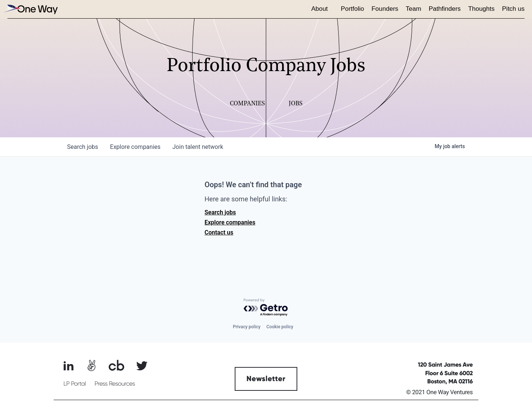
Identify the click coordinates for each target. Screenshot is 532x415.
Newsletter (266, 379)
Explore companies (230, 222)
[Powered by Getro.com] (266, 308)
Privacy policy (247, 327)
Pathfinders (445, 9)
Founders (385, 9)
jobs (83, 147)
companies (135, 147)
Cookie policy (280, 327)
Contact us (219, 232)
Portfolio (352, 9)
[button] (322, 9)
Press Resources (115, 384)
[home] (30, 9)
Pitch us (513, 9)
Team (414, 9)
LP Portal (75, 384)
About (319, 9)
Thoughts (482, 9)
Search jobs (220, 212)
